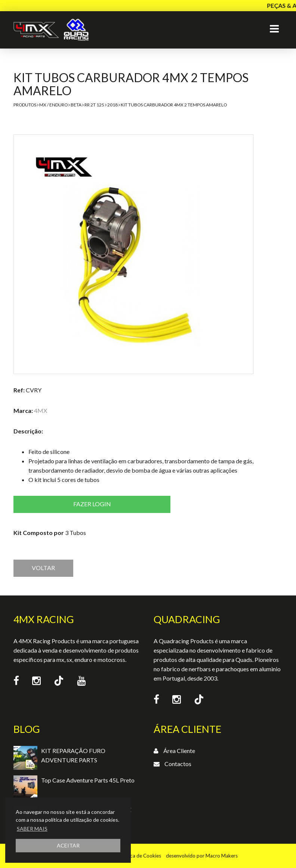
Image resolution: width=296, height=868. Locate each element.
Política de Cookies (140, 856)
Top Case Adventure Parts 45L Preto (88, 780)
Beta (76, 105)
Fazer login (92, 504)
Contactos (178, 764)
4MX (41, 410)
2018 (112, 105)
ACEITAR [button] (68, 845)
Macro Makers (222, 856)
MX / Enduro (53, 105)
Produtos (25, 105)
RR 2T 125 (94, 105)
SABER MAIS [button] (32, 829)
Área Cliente (179, 751)
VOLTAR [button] (43, 568)
